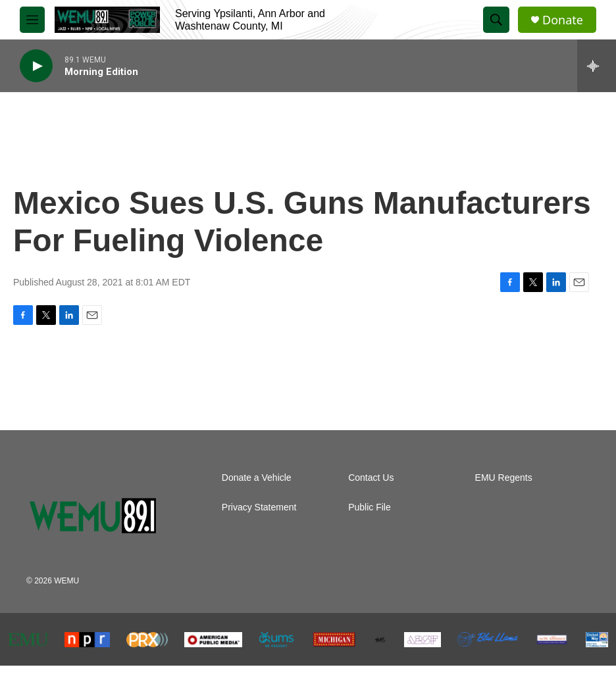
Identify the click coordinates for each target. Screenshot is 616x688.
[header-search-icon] (496, 20)
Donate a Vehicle (257, 478)
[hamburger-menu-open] (32, 20)
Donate (563, 20)
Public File (370, 507)
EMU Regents (504, 478)
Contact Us (371, 478)
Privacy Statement (259, 507)
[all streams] (597, 66)
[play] (36, 66)
